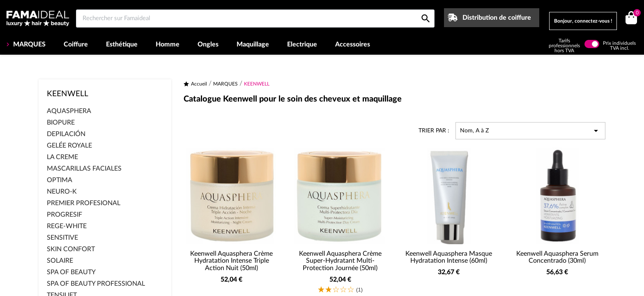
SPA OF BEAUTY (71, 272)
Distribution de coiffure (497, 18)
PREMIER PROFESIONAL (84, 203)
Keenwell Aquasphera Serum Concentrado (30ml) (557, 257)
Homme (168, 44)
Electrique (302, 44)
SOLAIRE (60, 261)
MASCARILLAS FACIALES (84, 169)
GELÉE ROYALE (69, 146)
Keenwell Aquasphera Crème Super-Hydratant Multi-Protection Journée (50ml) (340, 261)
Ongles (208, 44)
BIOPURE (61, 123)
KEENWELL (68, 94)
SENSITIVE (62, 238)
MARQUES (29, 44)
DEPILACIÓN (66, 134)
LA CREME (62, 157)
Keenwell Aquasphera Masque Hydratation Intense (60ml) (449, 257)
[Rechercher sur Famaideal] (255, 18)
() (636, 14)
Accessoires (353, 44)
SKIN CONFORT (71, 249)
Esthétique (122, 44)
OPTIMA (60, 180)
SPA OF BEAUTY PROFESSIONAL (96, 284)
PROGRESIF (64, 215)
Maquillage (253, 44)
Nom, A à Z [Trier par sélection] (530, 131)
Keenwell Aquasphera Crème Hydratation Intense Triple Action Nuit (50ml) (231, 261)
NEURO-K (62, 192)
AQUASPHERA (69, 111)
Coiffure (76, 44)
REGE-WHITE (67, 226)
